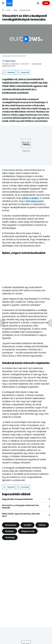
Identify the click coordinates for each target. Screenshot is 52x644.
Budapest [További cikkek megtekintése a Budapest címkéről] (10, 531)
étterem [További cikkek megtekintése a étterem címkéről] (42, 525)
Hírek (8, 10)
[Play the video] (26, 39)
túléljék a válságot (30, 198)
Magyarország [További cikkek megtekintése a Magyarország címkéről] (28, 531)
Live (46, 3)
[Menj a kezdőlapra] (9, 3)
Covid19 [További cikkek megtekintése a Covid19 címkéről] (27, 525)
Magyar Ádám (10, 61)
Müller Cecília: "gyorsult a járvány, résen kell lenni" (21, 515)
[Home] (3, 10)
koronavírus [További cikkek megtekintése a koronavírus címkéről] (11, 525)
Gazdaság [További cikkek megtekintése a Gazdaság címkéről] (10, 537)
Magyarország (25, 10)
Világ (15, 10)
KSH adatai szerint (35, 201)
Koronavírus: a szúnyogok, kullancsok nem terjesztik (20, 506)
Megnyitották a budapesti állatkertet (17, 499)
